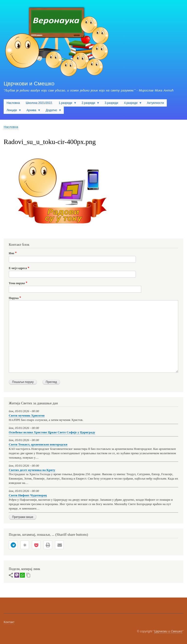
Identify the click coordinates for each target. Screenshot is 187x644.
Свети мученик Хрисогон (27, 416)
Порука (14, 298)
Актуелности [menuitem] (156, 103)
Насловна (11, 127)
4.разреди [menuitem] (131, 104)
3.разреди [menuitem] (111, 103)
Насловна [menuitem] (13, 103)
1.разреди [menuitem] (66, 104)
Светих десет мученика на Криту (32, 470)
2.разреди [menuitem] (89, 104)
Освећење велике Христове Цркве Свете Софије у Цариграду (52, 432)
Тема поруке (17, 283)
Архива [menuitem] (32, 111)
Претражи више (23, 517)
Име (12, 253)
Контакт (9, 622)
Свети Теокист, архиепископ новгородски (38, 444)
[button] (13, 545)
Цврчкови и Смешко (29, 84)
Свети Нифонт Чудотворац (28, 495)
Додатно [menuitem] (52, 111)
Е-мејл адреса (18, 268)
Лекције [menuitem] (13, 111)
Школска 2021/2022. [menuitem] (39, 103)
